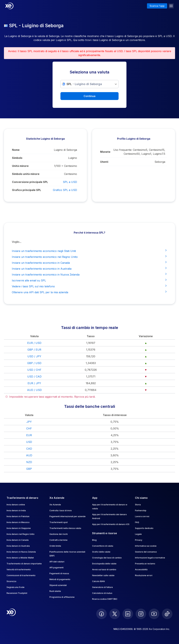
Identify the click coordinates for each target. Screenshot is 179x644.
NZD (29, 462)
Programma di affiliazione (62, 597)
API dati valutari (57, 562)
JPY (29, 422)
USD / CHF (34, 370)
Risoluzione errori (144, 575)
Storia (138, 505)
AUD (29, 455)
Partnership (141, 510)
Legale (138, 534)
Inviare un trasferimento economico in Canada (89, 263)
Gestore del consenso (146, 552)
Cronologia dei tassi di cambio (107, 558)
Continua (89, 96)
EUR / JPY (34, 383)
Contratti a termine (58, 540)
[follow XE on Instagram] (141, 614)
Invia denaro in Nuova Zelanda (21, 552)
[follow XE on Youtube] (154, 614)
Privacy (139, 540)
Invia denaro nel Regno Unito (21, 534)
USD (29, 442)
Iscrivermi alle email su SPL (89, 280)
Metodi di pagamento (60, 579)
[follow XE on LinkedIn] (128, 614)
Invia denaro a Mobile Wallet (20, 558)
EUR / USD (34, 343)
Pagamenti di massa (59, 573)
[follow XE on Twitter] (115, 614)
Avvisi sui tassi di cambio (104, 570)
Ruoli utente (55, 591)
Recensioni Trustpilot (17, 593)
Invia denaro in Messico (18, 522)
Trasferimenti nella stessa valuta (65, 528)
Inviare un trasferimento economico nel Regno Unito (89, 257)
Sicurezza (11, 581)
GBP (29, 469)
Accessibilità (141, 570)
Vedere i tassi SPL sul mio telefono (89, 286)
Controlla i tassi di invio (61, 510)
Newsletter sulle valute (103, 575)
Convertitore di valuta (103, 546)
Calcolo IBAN (98, 581)
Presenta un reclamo (145, 564)
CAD (29, 449)
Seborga (160, 162)
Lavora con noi (142, 516)
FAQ (137, 522)
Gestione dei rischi (59, 534)
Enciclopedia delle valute (104, 564)
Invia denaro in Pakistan (18, 516)
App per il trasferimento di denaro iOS (111, 524)
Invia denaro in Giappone (19, 528)
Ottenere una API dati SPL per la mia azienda (89, 292)
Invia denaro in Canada (18, 540)
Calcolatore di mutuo (102, 593)
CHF (29, 428)
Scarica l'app (157, 6)
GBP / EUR (34, 350)
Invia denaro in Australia (18, 546)
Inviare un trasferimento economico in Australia (89, 268)
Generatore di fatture (102, 587)
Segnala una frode (16, 587)
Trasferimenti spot (59, 522)
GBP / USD (34, 363)
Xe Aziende (55, 505)
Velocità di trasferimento (19, 570)
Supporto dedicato (144, 528)
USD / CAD (34, 376)
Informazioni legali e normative (150, 558)
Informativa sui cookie (146, 546)
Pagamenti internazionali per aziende (67, 516)
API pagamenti (56, 568)
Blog (94, 540)
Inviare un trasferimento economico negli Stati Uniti (89, 251)
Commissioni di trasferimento (21, 575)
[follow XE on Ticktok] (167, 614)
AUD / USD (34, 390)
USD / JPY (34, 356)
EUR (29, 435)
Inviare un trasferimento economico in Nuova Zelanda (89, 274)
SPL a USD (70, 182)
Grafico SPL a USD (65, 190)
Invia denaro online (16, 505)
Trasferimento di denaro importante (24, 564)
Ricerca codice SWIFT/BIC (105, 599)
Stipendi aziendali (58, 585)
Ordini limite (55, 546)
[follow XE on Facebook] (101, 614)
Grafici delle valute (101, 552)
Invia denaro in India (16, 510)
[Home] (9, 6)
